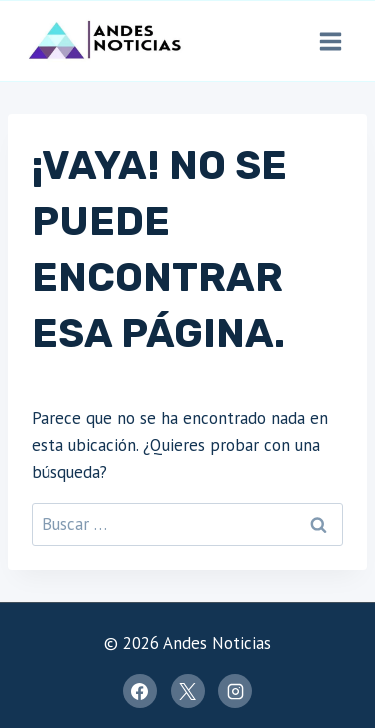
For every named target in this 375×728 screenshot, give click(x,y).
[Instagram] (235, 691)
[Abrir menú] (330, 41)
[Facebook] (140, 691)
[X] (188, 691)
